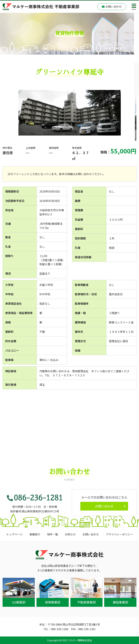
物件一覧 (53, 534)
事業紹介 (35, 534)
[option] (70, 113)
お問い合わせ (91, 534)
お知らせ (70, 534)
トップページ (14, 534)
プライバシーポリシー (119, 534)
